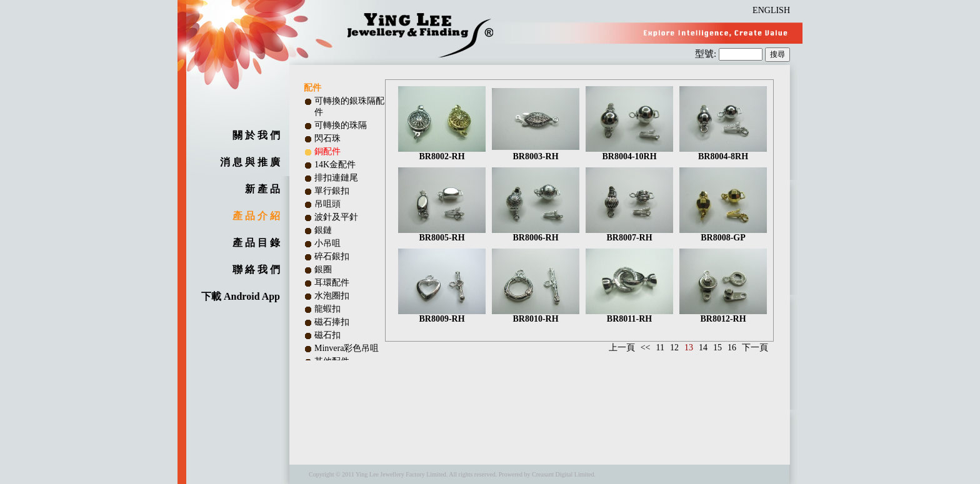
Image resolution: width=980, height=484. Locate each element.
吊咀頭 (327, 204)
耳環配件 (332, 283)
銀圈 (323, 269)
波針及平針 (336, 217)
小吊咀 (327, 243)
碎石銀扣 (332, 256)
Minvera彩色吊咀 (347, 348)
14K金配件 (335, 165)
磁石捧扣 (332, 322)
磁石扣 (327, 335)
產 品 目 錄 (256, 243)
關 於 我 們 (256, 135)
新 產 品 (262, 189)
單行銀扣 (332, 191)
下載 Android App (241, 296)
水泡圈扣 (332, 296)
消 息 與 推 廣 (250, 162)
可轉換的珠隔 (341, 125)
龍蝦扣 (327, 309)
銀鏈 (323, 230)
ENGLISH (771, 10)
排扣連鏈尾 (336, 178)
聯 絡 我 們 (256, 269)
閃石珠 (327, 138)
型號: (707, 54)
